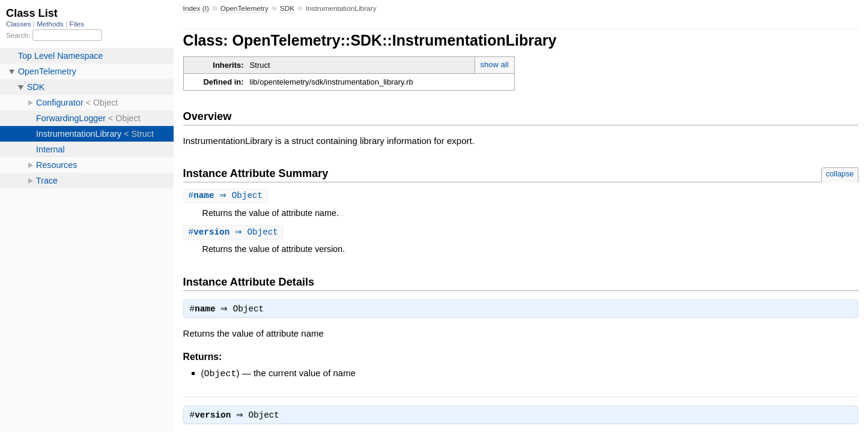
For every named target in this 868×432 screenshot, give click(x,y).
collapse (840, 174)
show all (495, 64)
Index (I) (196, 8)
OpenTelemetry (244, 8)
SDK (287, 8)
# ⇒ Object (227, 196)
